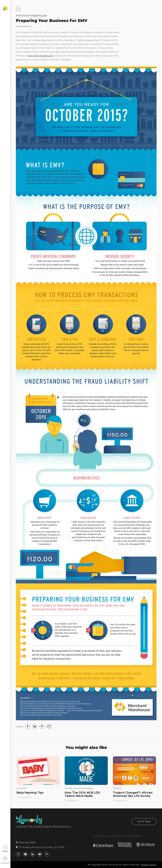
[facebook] (28, 726)
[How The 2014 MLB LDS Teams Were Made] (86, 784)
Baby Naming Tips (30, 793)
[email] (49, 726)
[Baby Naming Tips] (38, 784)
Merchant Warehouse (31, 15)
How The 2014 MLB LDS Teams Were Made (82, 794)
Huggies (21, 788)
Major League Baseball (79, 788)
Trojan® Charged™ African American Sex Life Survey (133, 794)
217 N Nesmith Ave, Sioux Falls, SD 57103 (40, 847)
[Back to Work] (18, 9)
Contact (5, 860)
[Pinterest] (42, 726)
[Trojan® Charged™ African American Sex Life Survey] (134, 784)
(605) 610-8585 (26, 842)
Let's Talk (144, 821)
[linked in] (35, 726)
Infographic (24, 26)
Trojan (117, 788)
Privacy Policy (149, 865)
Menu (5, 849)
